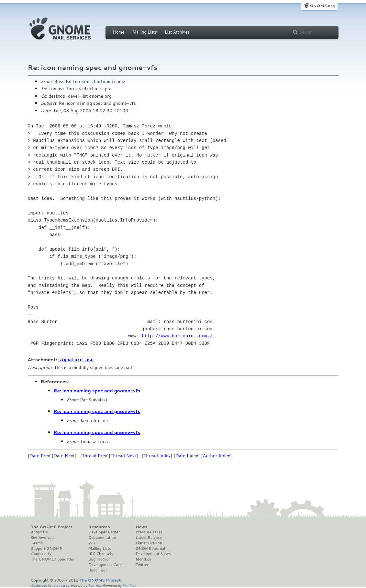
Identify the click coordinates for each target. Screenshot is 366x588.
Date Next (64, 455)
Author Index (216, 455)
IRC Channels (101, 553)
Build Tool (97, 570)
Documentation (102, 537)
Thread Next (123, 455)
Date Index (187, 455)
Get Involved (42, 537)
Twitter (142, 564)
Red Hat (94, 585)
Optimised (39, 585)
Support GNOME (47, 548)
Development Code (105, 564)
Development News (153, 553)
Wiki (92, 543)
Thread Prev (94, 455)
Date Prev (40, 455)
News (141, 527)
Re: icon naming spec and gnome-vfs (97, 390)
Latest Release (149, 537)
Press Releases (149, 532)
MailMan (129, 585)
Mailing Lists (145, 32)
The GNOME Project (52, 527)
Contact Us (41, 553)
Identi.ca (143, 559)
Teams (37, 543)
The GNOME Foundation (53, 559)
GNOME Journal (150, 548)
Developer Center (104, 532)
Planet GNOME (150, 543)
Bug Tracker (99, 559)
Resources (99, 527)
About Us (39, 532)
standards (61, 585)
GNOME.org (322, 6)
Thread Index (157, 455)
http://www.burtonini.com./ (177, 336)
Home (119, 32)
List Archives (177, 32)
